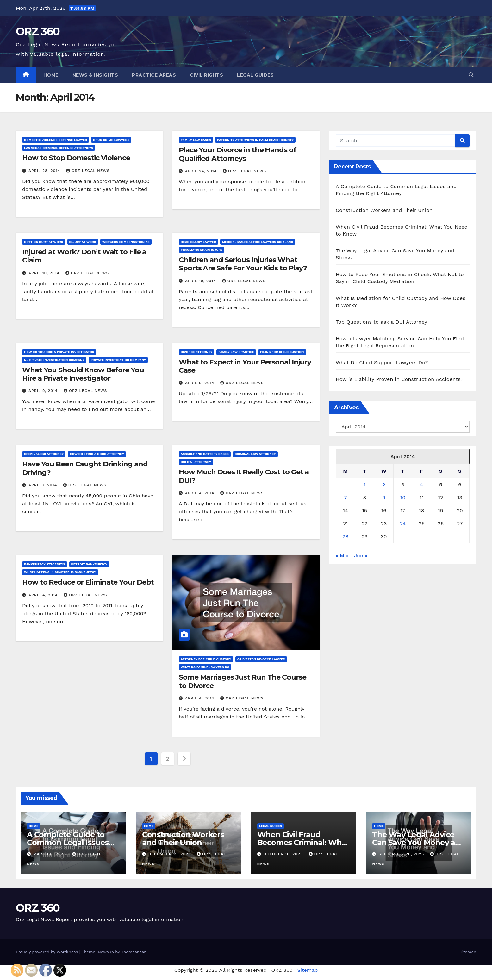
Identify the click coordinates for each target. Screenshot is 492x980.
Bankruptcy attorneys (45, 564)
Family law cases (196, 140)
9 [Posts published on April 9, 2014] (384, 498)
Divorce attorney (196, 352)
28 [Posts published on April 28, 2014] (345, 537)
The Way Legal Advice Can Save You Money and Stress (419, 842)
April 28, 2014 (45, 171)
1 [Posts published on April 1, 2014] (364, 485)
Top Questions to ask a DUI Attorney (381, 322)
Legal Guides (255, 75)
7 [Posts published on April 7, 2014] (345, 498)
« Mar (342, 556)
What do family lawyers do (205, 667)
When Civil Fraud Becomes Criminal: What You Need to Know (303, 842)
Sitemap (468, 952)
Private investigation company (118, 360)
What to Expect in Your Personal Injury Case (245, 366)
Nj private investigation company (54, 360)
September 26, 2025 (402, 854)
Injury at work (83, 242)
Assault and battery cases (205, 454)
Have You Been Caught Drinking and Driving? (85, 468)
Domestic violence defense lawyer (56, 140)
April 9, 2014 (44, 391)
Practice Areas (154, 75)
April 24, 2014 (202, 171)
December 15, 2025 (170, 854)
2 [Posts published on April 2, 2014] (384, 485)
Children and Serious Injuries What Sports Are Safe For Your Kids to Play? (243, 264)
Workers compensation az (126, 242)
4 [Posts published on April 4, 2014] (422, 485)
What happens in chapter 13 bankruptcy (60, 572)
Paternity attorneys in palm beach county (255, 140)
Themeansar (133, 952)
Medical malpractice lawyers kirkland (258, 242)
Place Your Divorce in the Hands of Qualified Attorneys (237, 154)
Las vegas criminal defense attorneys (59, 148)
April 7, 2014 (44, 485)
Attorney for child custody (206, 659)
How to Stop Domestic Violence (76, 158)
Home (51, 75)
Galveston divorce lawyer (261, 659)
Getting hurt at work (44, 242)
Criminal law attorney (255, 454)
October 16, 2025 (284, 854)
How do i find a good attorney (97, 454)
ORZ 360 (38, 31)
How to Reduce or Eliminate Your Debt (88, 582)
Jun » (361, 556)
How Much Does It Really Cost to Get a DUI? (244, 476)
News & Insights (95, 75)
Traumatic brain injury (202, 250)
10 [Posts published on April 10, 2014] (403, 498)
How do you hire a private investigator (59, 352)
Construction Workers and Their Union (384, 210)
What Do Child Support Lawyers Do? (382, 362)
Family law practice (236, 352)
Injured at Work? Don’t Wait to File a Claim (84, 256)
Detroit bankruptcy (89, 564)
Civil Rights (206, 75)
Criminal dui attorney (44, 454)
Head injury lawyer (198, 242)
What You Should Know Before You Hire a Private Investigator (83, 374)
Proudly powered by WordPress (48, 952)
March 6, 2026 (50, 854)
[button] (471, 75)
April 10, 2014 (45, 273)
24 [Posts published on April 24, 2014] (403, 524)
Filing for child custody (282, 352)
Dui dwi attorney (196, 462)
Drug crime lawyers (111, 140)
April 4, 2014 (200, 493)
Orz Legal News (88, 171)
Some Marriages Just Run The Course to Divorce (243, 681)
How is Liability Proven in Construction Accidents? (400, 379)
